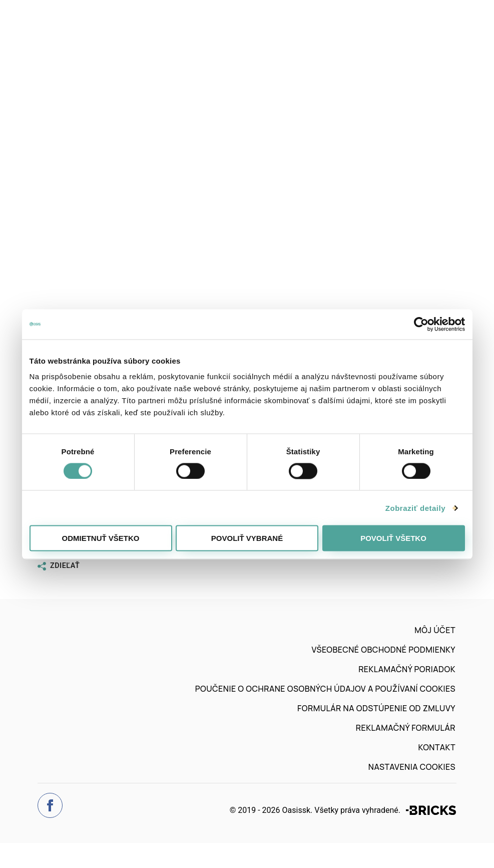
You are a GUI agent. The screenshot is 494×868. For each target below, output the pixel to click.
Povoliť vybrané (247, 538)
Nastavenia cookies (412, 767)
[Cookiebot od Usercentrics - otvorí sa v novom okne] (421, 324)
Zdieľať (59, 566)
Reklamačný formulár (406, 728)
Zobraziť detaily (415, 508)
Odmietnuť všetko (100, 538)
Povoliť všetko (393, 538)
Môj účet (435, 630)
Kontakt (437, 747)
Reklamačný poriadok (407, 669)
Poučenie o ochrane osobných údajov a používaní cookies (325, 689)
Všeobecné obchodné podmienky (383, 650)
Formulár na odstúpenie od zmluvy (376, 708)
